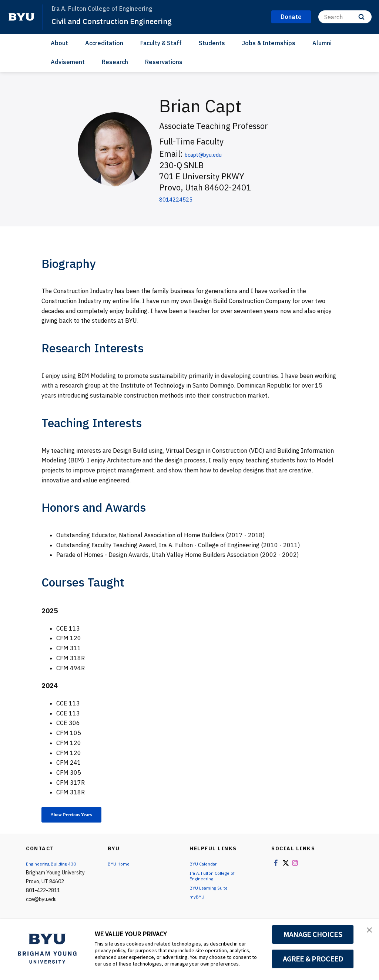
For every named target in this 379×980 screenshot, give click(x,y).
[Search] (345, 17)
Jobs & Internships (269, 43)
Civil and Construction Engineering (123, 21)
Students (212, 43)
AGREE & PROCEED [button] (313, 959)
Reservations (164, 62)
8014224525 (183, 198)
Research (115, 62)
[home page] (21, 17)
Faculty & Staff (161, 43)
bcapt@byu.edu (214, 154)
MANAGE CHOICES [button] (313, 934)
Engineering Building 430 (54, 866)
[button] (367, 933)
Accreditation (104, 43)
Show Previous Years (80, 816)
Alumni (322, 43)
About (59, 43)
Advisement (68, 62)
